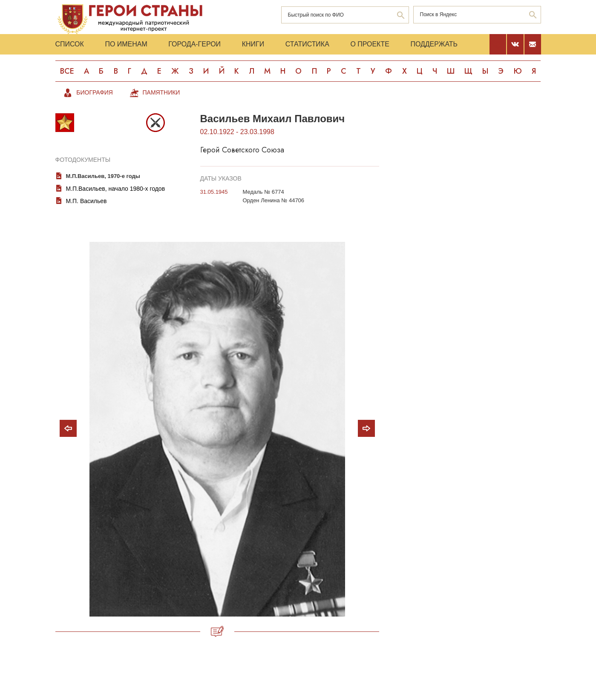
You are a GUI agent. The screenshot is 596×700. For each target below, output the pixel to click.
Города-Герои (195, 44)
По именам (126, 44)
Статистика (308, 44)
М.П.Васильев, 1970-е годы (103, 176)
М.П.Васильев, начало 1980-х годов (116, 189)
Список (70, 44)
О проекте (371, 44)
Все (67, 71)
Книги (254, 44)
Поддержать (436, 44)
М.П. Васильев (86, 201)
